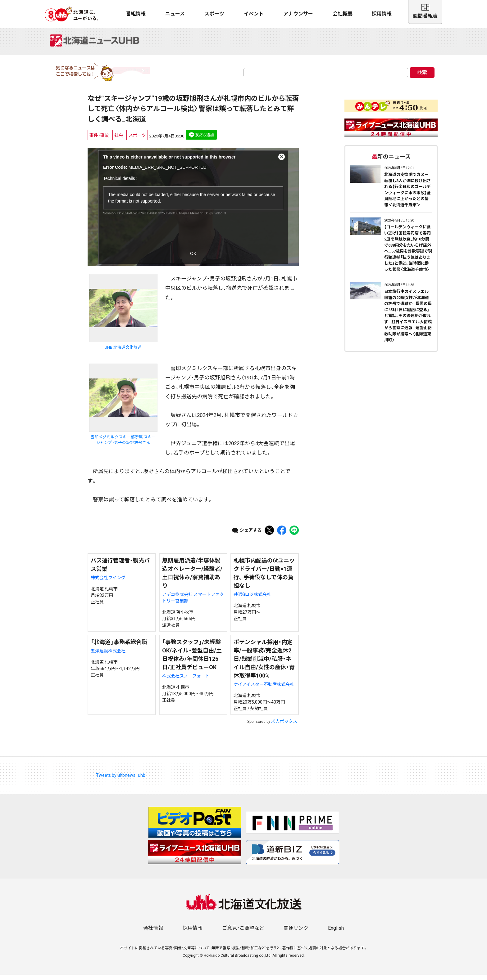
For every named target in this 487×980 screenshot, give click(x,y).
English (336, 933)
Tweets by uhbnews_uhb (121, 781)
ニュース (175, 14)
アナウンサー (298, 14)
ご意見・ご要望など (243, 933)
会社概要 (343, 14)
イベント (254, 14)
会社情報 (153, 933)
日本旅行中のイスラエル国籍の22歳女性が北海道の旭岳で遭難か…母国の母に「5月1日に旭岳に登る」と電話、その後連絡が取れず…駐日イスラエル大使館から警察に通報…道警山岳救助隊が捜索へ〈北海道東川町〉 (408, 321)
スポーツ (214, 14)
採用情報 (382, 14)
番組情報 (136, 14)
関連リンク (296, 933)
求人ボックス (284, 727)
